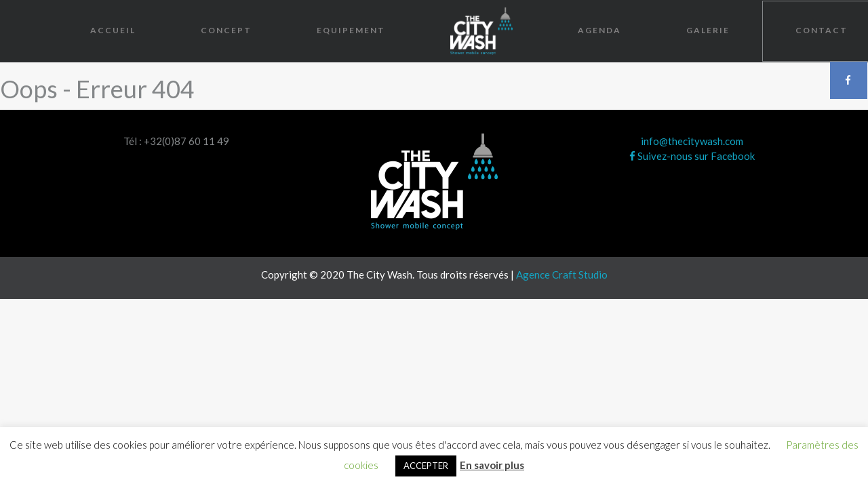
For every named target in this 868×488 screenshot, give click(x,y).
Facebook (849, 80)
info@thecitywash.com (692, 141)
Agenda (599, 30)
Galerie (708, 30)
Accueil (113, 30)
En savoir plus (492, 465)
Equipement (351, 30)
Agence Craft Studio (562, 274)
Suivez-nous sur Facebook (692, 156)
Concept (226, 30)
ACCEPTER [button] (426, 466)
